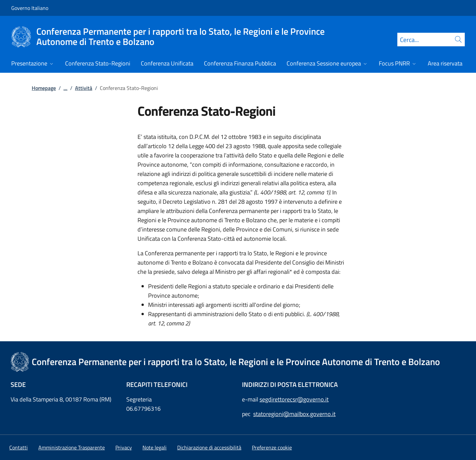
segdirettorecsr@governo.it (294, 399)
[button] (272, 447)
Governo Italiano (30, 8)
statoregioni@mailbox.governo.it (294, 414)
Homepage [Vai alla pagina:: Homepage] (44, 88)
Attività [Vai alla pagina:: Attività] (84, 88)
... (65, 88)
